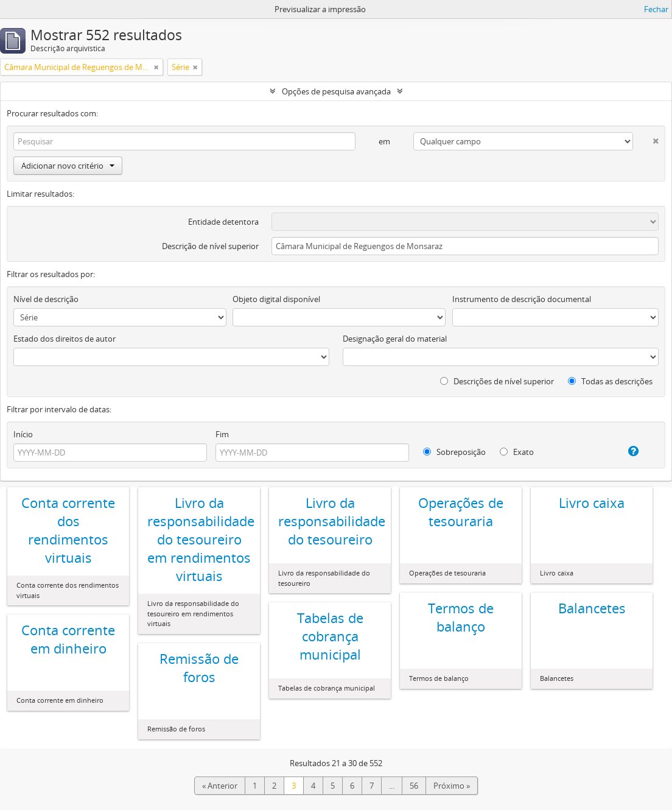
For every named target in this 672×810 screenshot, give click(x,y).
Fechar (656, 9)
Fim (222, 434)
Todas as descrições (610, 381)
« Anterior (220, 786)
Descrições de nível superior (497, 381)
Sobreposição (454, 452)
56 (414, 786)
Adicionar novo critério (68, 166)
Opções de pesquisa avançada (336, 91)
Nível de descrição (46, 299)
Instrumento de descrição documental (522, 299)
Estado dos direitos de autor (65, 339)
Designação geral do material (395, 339)
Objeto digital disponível (276, 299)
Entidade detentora (223, 222)
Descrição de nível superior (210, 246)
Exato (517, 452)
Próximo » (452, 786)
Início (23, 434)
